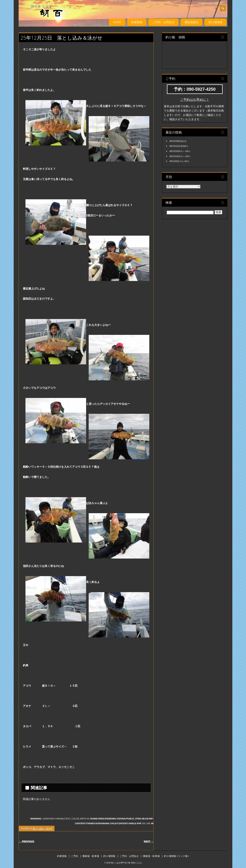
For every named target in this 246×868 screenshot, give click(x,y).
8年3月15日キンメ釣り (180, 156)
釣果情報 (137, 22)
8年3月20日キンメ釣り (180, 151)
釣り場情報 (215, 22)
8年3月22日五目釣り (179, 146)
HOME (117, 22)
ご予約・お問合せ (163, 22)
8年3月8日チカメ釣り (180, 161)
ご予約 (74, 856)
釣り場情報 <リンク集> (176, 856)
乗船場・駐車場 (91, 856)
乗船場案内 (192, 22)
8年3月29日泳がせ (178, 141)
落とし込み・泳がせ (42, 828)
